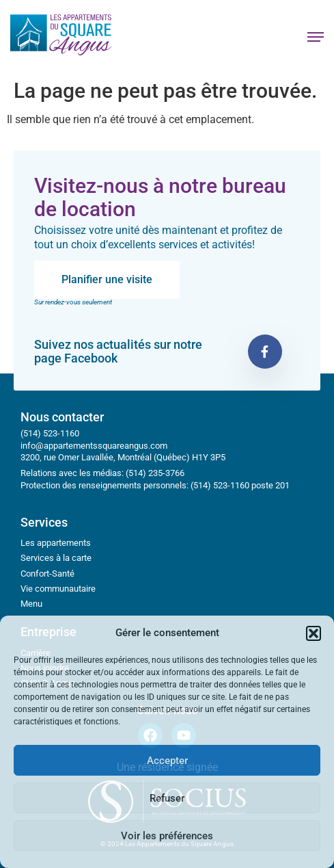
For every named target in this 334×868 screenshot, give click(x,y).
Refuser (167, 798)
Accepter (167, 761)
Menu (31, 604)
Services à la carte (56, 558)
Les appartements (56, 543)
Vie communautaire (58, 589)
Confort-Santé (47, 574)
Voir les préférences (167, 836)
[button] (314, 633)
